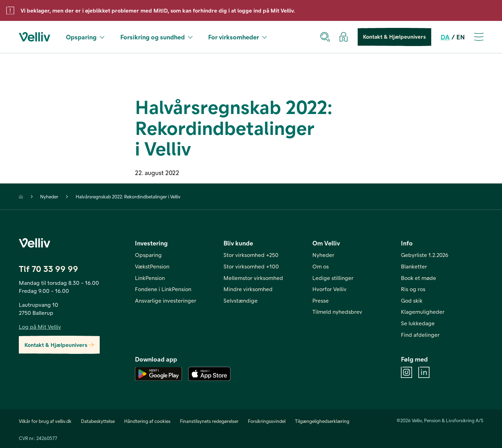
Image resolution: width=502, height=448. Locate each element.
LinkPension (150, 278)
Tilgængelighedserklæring (322, 421)
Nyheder (49, 196)
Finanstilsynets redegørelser (209, 421)
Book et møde (419, 278)
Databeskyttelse (98, 421)
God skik (412, 300)
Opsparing (85, 37)
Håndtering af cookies (147, 421)
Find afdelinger (420, 335)
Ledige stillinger (333, 278)
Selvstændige (241, 300)
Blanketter (414, 266)
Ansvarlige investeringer (166, 300)
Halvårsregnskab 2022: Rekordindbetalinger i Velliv (128, 196)
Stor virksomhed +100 (251, 266)
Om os (321, 266)
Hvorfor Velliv (329, 289)
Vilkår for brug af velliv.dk (45, 421)
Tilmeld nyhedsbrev (337, 312)
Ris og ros (413, 289)
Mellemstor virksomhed (253, 278)
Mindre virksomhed (248, 289)
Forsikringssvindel (267, 421)
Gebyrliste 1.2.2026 (425, 255)
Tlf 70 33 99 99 (48, 268)
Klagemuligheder (423, 312)
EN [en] (461, 37)
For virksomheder (238, 37)
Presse (321, 300)
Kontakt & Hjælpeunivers (395, 37)
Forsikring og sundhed (157, 37)
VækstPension (152, 266)
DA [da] (445, 37)
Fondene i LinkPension (163, 289)
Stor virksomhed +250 (251, 255)
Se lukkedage (418, 323)
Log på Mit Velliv (40, 326)
